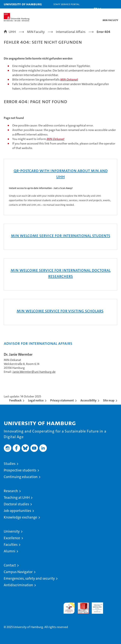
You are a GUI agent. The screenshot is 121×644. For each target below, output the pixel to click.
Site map (109, 400)
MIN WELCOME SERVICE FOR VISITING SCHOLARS (60, 311)
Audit (81, 604)
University (12, 531)
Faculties (11, 545)
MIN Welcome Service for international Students (61, 235)
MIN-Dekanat (69, 80)
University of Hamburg (23, 4)
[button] (96, 9)
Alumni (10, 551)
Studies (10, 464)
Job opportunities (17, 511)
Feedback (15, 400)
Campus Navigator (18, 572)
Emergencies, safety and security (29, 578)
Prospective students (20, 470)
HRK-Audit (95, 606)
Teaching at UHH (17, 497)
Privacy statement (62, 400)
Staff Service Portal (66, 4)
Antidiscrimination (18, 585)
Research (11, 491)
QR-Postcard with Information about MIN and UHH (61, 174)
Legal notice (36, 400)
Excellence (12, 538)
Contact (10, 565)
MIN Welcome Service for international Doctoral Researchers (61, 273)
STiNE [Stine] (76, 13)
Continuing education (21, 477)
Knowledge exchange (20, 517)
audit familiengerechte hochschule (69, 608)
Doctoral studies (16, 504)
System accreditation (112, 606)
